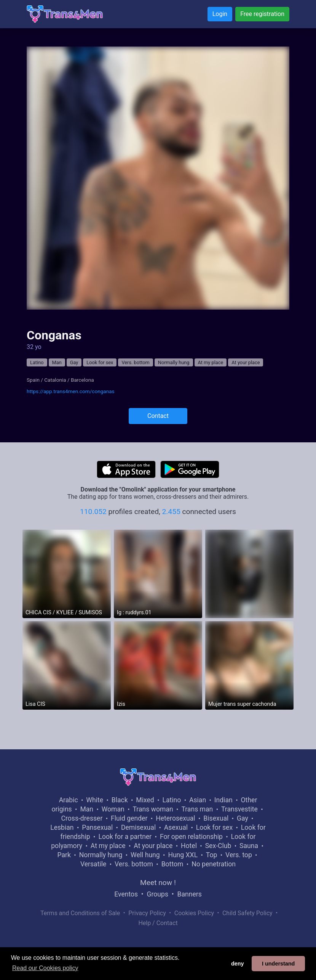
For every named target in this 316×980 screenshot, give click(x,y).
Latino (37, 362)
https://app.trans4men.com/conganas (71, 391)
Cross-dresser (82, 818)
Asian (198, 800)
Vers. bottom (135, 362)
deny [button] (238, 964)
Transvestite (239, 809)
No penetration (214, 864)
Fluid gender (129, 818)
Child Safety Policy (247, 913)
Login (220, 14)
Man (57, 362)
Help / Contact (158, 923)
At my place (211, 362)
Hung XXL (183, 855)
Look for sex (100, 362)
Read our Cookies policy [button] (45, 968)
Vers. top (239, 855)
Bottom (172, 864)
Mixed (145, 800)
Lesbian (62, 827)
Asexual (176, 827)
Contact (158, 416)
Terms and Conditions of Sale (80, 913)
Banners (189, 894)
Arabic (69, 800)
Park (64, 855)
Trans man (197, 809)
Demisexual (138, 827)
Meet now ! (158, 883)
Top (212, 855)
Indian (223, 800)
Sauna (249, 846)
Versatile (93, 864)
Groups (158, 894)
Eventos (126, 894)
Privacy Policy (147, 913)
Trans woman (153, 809)
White (95, 800)
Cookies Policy (194, 913)
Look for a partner (125, 837)
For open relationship (191, 837)
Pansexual (97, 827)
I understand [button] (278, 964)
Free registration (262, 14)
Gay (74, 362)
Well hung (145, 855)
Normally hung (174, 362)
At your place (246, 362)
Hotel (189, 846)
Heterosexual (175, 818)
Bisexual (216, 818)
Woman (113, 809)
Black (120, 800)
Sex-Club (218, 846)
